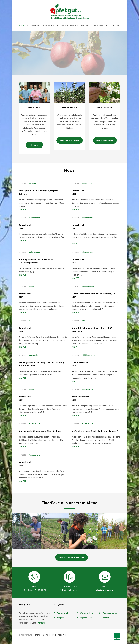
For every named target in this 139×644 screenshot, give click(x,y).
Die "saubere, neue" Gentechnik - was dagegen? (95, 431)
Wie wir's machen (70, 26)
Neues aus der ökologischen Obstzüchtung (40, 431)
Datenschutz (51, 635)
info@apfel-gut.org (105, 590)
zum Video (76, 347)
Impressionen (101, 26)
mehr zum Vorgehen (105, 141)
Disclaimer (62, 635)
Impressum (40, 635)
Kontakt (115, 26)
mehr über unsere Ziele (70, 141)
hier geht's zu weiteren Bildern (72, 557)
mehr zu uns (34, 145)
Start (21, 26)
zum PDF (22, 209)
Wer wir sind (33, 26)
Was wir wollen (50, 26)
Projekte (86, 26)
